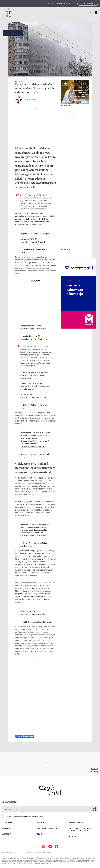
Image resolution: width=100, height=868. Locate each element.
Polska (67, 106)
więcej (95, 769)
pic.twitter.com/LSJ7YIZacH (33, 242)
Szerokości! (8, 823)
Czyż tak (40, 823)
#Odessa (24, 372)
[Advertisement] (36, 127)
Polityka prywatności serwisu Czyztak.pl (81, 830)
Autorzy (7, 834)
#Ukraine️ (38, 326)
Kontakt (73, 837)
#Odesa (35, 611)
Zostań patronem (87, 4)
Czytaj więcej (38, 816)
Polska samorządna (46, 828)
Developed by (39, 853)
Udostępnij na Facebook (25, 736)
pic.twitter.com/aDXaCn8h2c (33, 329)
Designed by (9, 853)
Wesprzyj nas (76, 823)
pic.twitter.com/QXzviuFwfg (33, 614)
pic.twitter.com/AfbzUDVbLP (33, 447)
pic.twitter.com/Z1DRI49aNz (33, 536)
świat (67, 250)
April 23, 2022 (44, 339)
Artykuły (13, 33)
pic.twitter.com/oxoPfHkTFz (33, 397)
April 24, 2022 (26, 252)
